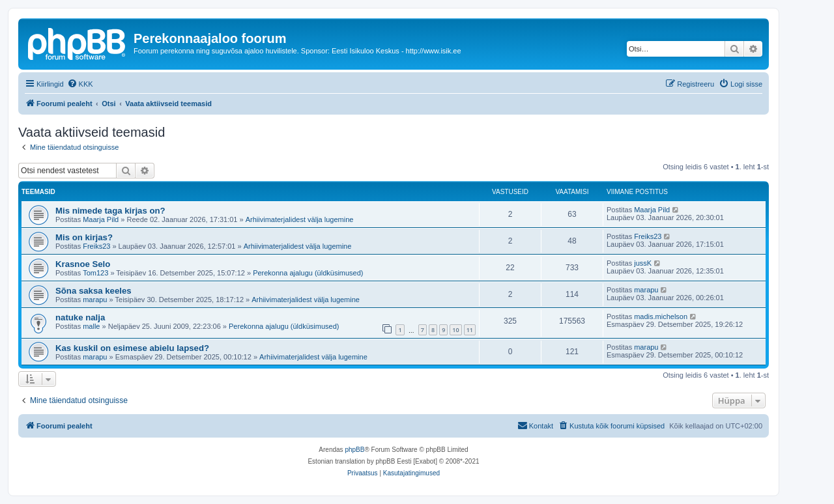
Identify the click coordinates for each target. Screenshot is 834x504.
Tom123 (95, 273)
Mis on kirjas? (84, 237)
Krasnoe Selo (83, 264)
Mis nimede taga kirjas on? (110, 211)
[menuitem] (80, 84)
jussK (643, 263)
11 (470, 330)
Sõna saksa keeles (93, 291)
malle (91, 326)
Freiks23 (96, 246)
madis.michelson (661, 316)
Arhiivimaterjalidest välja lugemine (300, 219)
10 (455, 330)
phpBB (354, 450)
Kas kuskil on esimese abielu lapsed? (132, 348)
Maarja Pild (101, 219)
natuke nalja (80, 317)
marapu (95, 300)
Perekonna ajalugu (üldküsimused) (308, 273)
